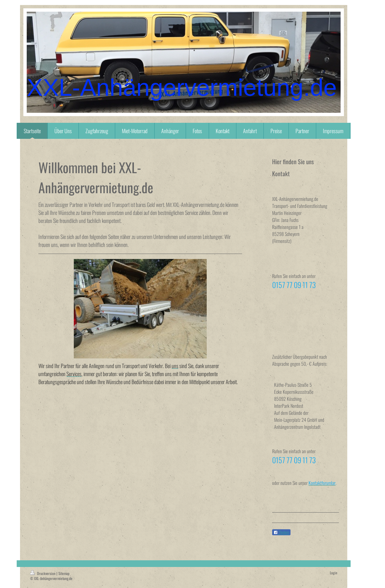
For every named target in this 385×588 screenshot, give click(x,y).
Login (334, 573)
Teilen (281, 533)
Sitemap (64, 573)
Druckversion (43, 573)
